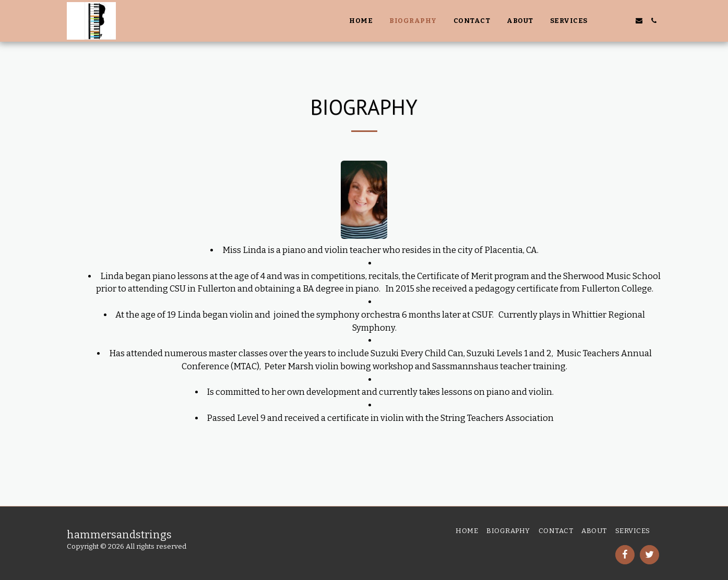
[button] (609, 21)
